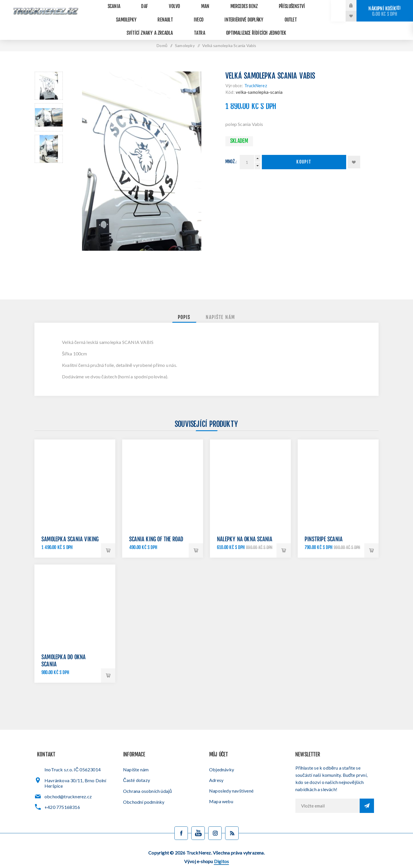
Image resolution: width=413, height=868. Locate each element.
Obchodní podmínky (144, 790)
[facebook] (181, 822)
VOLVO (159, 5)
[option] (49, 74)
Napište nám (136, 758)
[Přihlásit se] (328, 794)
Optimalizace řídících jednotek (207, 24)
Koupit (304, 151)
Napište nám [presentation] (221, 306)
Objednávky (222, 758)
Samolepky (299, 5)
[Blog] (232, 822)
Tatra (307, 14)
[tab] (184, 306)
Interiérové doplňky (175, 14)
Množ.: (231, 150)
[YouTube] (198, 822)
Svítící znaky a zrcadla (262, 14)
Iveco (135, 14)
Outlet (216, 14)
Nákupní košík (385, 11)
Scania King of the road (156, 528)
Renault (108, 14)
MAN (183, 5)
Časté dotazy (137, 769)
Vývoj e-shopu (206, 850)
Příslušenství (259, 5)
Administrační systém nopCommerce (205, 859)
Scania (110, 5)
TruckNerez (256, 74)
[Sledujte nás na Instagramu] (215, 822)
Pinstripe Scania (324, 528)
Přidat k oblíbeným (354, 151)
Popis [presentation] (184, 306)
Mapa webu (221, 790)
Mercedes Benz (217, 5)
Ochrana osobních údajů (147, 780)
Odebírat (367, 794)
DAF (135, 5)
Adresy (216, 769)
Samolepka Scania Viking (70, 528)
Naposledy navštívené (231, 779)
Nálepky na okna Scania (245, 528)
